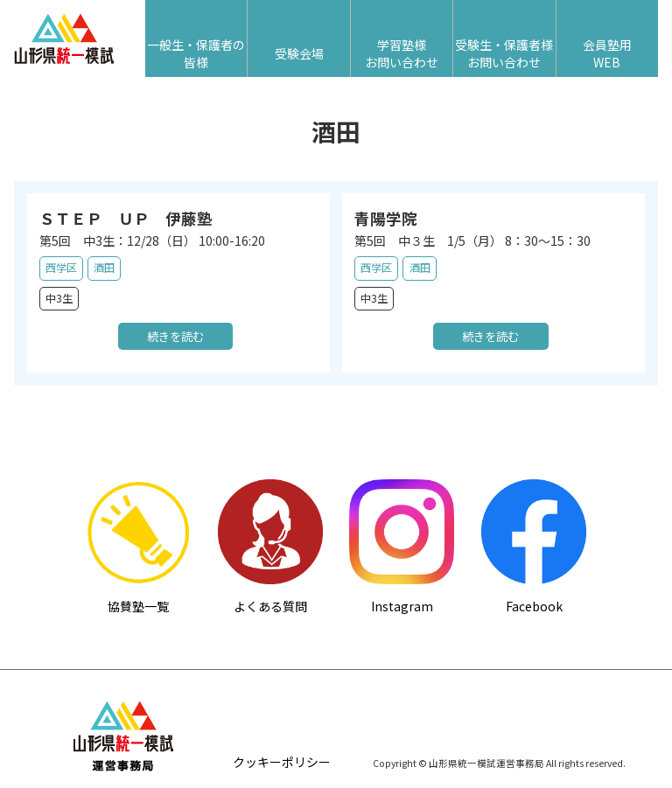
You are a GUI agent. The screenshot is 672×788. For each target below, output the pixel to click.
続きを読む (176, 337)
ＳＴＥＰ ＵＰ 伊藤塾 (126, 218)
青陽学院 (386, 218)
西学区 (61, 268)
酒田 (104, 268)
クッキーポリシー (282, 763)
